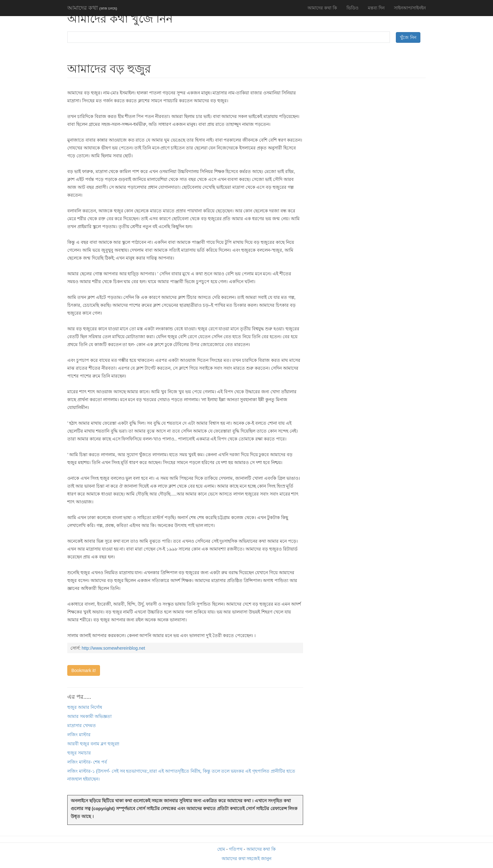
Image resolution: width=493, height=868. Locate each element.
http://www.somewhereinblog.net (114, 648)
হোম (221, 849)
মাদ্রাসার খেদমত (82, 725)
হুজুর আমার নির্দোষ (85, 707)
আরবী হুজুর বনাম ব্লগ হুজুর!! (93, 744)
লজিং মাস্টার (79, 735)
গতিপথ (236, 849)
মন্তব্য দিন (376, 8)
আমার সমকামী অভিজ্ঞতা (89, 716)
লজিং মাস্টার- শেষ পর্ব (87, 762)
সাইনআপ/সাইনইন (410, 8)
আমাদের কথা (92, 8)
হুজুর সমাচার (79, 753)
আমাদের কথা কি (322, 8)
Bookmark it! (84, 670)
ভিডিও (352, 8)
